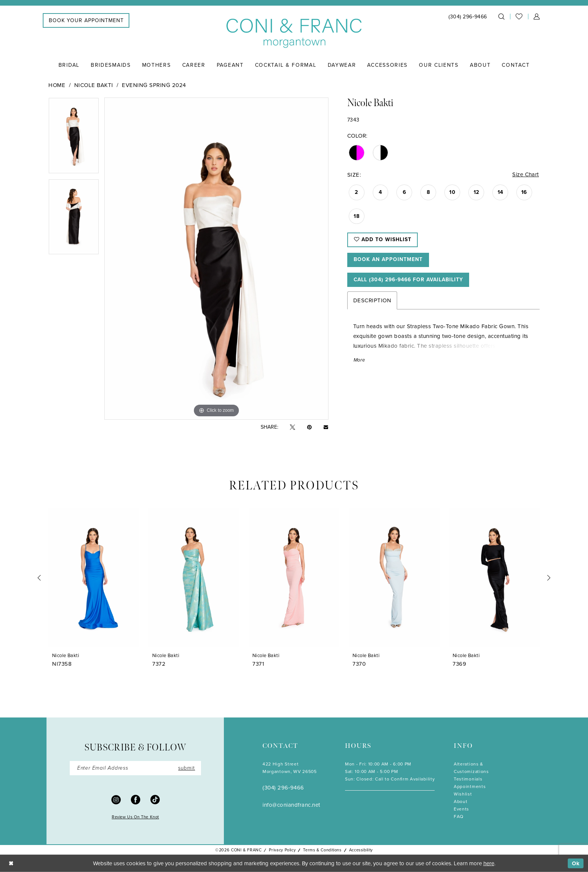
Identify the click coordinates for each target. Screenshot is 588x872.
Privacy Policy (282, 850)
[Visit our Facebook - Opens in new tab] (136, 799)
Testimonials (468, 779)
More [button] (360, 361)
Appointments (470, 786)
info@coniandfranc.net (291, 805)
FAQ (459, 816)
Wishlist (463, 794)
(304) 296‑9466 (283, 788)
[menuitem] (86, 20)
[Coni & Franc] (294, 34)
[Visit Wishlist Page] (519, 17)
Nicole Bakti (94, 85)
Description (372, 302)
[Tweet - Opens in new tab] (292, 427)
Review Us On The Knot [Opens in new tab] (135, 817)
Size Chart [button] (526, 175)
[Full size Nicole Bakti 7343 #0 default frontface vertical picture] (216, 259)
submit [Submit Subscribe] (186, 768)
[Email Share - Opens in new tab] (326, 427)
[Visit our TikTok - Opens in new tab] (155, 799)
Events (461, 809)
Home (57, 85)
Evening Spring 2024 (154, 85)
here (489, 863)
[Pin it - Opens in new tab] (309, 427)
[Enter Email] (135, 768)
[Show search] (501, 17)
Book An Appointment (389, 260)
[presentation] (94, 578)
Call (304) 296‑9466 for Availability (411, 281)
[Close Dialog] (11, 864)
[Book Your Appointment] (86, 20)
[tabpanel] (74, 138)
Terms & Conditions (322, 850)
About (460, 801)
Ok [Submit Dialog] (576, 863)
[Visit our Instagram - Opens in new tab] (116, 799)
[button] (537, 17)
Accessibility (361, 850)
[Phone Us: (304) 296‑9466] (468, 17)
